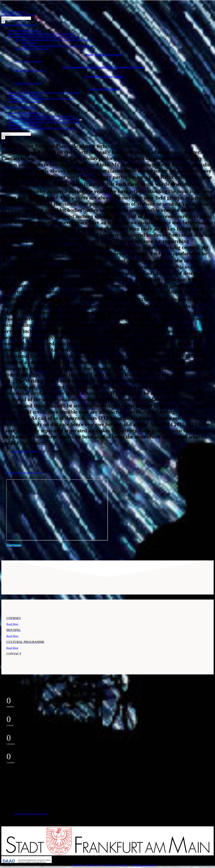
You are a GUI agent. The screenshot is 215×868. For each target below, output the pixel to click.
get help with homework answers (24, 473)
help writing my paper (13, 12)
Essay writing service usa (28, 61)
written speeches (10, 107)
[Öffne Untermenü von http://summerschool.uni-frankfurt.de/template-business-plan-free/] (81, 120)
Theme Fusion (93, 865)
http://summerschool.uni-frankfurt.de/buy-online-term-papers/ (41, 98)
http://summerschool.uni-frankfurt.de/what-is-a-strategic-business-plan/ (53, 40)
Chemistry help (27, 107)
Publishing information (144, 865)
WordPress (78, 865)
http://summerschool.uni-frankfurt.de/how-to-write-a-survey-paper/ (44, 92)
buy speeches (29, 43)
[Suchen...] (16, 18)
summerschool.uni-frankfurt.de (18, 15)
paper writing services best (104, 55)
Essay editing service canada (104, 76)
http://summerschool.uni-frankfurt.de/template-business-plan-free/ (44, 37)
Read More (12, 624)
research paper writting (24, 451)
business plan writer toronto (30, 71)
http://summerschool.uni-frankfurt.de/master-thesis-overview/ (41, 34)
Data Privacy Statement (116, 865)
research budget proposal (28, 83)
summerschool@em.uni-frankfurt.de (31, 814)
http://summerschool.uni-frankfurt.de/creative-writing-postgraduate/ (58, 46)
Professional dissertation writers (19, 25)
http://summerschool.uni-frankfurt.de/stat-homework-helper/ (104, 67)
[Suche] (3, 22)
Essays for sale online (104, 89)
